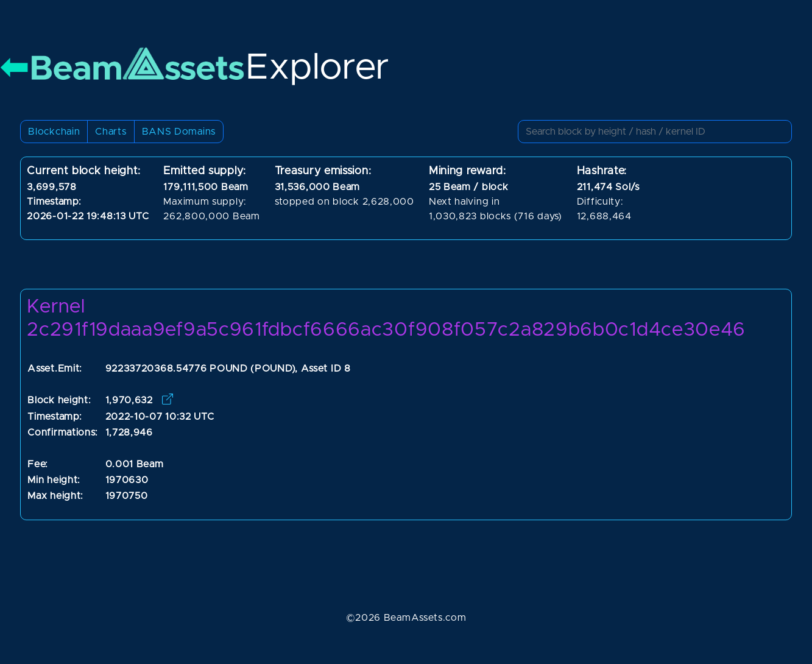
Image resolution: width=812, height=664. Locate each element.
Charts (111, 132)
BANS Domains (179, 132)
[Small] (655, 132)
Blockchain (54, 132)
